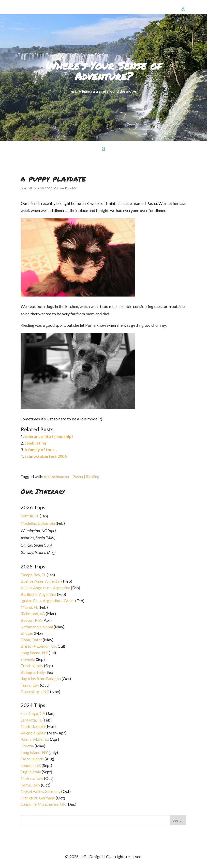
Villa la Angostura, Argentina (45, 588)
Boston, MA (31, 620)
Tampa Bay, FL (33, 575)
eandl (28, 188)
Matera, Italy (32, 778)
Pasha (78, 476)
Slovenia (28, 659)
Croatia (27, 746)
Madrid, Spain (33, 726)
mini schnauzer (57, 476)
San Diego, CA (33, 713)
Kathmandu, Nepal (37, 627)
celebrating (35, 443)
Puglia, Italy (31, 772)
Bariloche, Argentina (38, 594)
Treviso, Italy (32, 666)
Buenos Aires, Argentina (41, 581)
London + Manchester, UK (44, 804)
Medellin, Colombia (38, 523)
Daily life (71, 188)
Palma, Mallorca (35, 739)
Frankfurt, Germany (38, 798)
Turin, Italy (30, 685)
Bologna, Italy (33, 672)
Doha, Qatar (31, 640)
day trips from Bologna (41, 678)
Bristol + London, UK (39, 646)
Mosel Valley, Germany (41, 791)
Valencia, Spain (33, 733)
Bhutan (27, 633)
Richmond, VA (33, 613)
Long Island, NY (34, 653)
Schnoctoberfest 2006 (46, 456)
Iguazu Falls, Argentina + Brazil (48, 601)
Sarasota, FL (31, 720)
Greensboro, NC (35, 691)
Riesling (93, 476)
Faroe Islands (32, 759)
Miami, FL (29, 607)
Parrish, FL (30, 516)
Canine (59, 188)
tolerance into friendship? (49, 436)
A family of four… (41, 449)
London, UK (31, 765)
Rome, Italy (30, 785)
